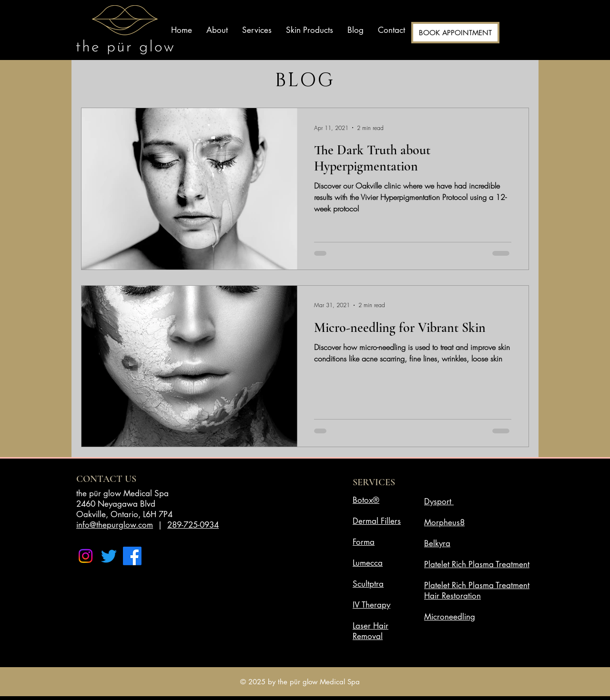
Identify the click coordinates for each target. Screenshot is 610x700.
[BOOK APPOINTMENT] (455, 33)
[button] (257, 30)
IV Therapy (371, 605)
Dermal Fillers (377, 521)
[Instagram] (86, 556)
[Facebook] (132, 556)
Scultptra (368, 584)
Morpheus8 (444, 522)
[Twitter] (109, 556)
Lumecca (368, 563)
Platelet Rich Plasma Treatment (477, 564)
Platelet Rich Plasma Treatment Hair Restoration (477, 590)
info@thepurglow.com (115, 525)
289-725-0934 (193, 525)
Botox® (366, 500)
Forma (364, 542)
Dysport (438, 501)
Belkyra (437, 543)
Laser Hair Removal (371, 631)
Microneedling (450, 617)
